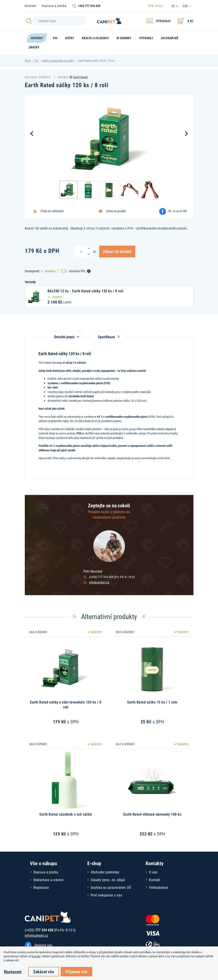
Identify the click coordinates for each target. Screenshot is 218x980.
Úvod (28, 61)
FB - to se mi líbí (177, 211)
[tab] (66, 335)
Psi (37, 61)
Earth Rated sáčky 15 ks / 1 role (152, 702)
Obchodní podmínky (105, 872)
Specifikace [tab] (108, 337)
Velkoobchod (158, 887)
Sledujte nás (43, 945)
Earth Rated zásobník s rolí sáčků (66, 814)
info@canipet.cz (99, 582)
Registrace (41, 887)
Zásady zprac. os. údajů (108, 880)
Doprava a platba (54, 6)
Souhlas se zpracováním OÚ (111, 887)
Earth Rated (80, 77)
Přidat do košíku (117, 252)
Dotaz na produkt (116, 211)
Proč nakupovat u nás (106, 895)
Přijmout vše (76, 972)
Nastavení (13, 972)
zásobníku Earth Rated (81, 396)
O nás (153, 872)
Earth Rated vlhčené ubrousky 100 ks (152, 814)
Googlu (36, 956)
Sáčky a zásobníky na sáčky (58, 61)
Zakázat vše (44, 972)
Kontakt (30, 6)
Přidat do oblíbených (52, 211)
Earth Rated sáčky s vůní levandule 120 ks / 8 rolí (66, 704)
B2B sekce (156, 6)
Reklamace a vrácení (48, 880)
